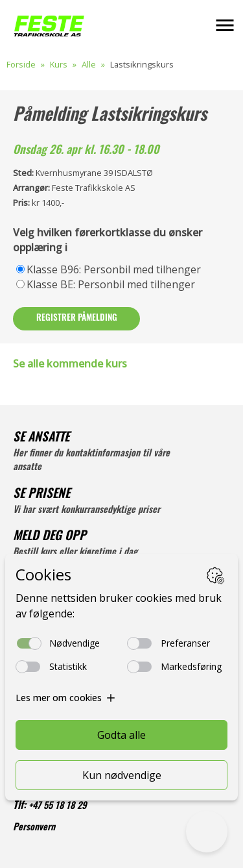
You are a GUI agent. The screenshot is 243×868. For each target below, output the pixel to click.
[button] (225, 25)
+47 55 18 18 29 (58, 807)
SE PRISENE (41, 495)
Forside (21, 64)
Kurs (59, 64)
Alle (89, 64)
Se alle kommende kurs (70, 364)
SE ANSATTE (41, 439)
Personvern (34, 828)
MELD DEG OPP (50, 537)
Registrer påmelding (77, 318)
